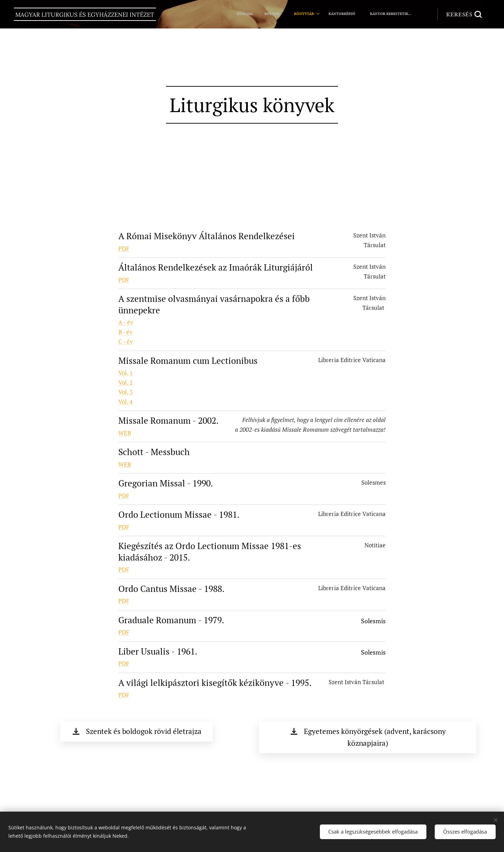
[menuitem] (344, 14)
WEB (125, 433)
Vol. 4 (125, 402)
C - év (126, 341)
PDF (124, 248)
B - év (125, 332)
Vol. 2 (125, 382)
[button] (464, 14)
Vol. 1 (125, 373)
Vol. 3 (125, 392)
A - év (126, 322)
